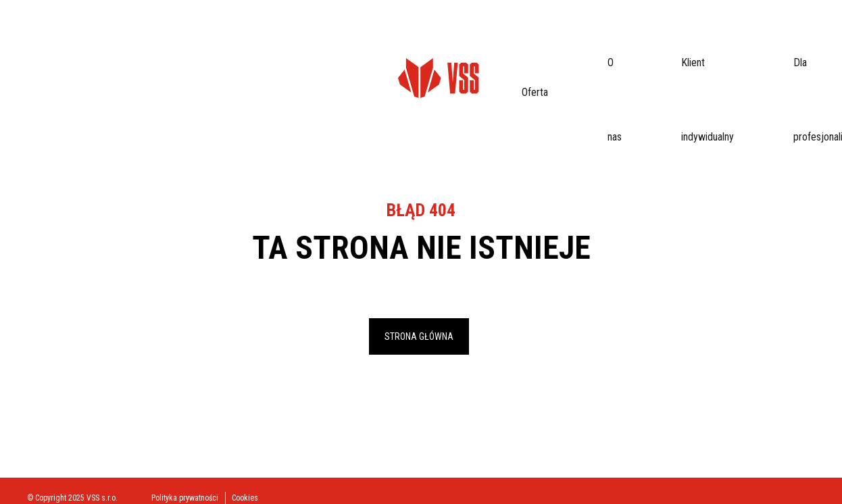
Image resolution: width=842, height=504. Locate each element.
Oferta (150, 37)
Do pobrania (442, 37)
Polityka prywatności (185, 498)
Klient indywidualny (258, 37)
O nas (191, 37)
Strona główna (419, 336)
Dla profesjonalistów (357, 37)
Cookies (245, 498)
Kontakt (499, 37)
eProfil (789, 37)
